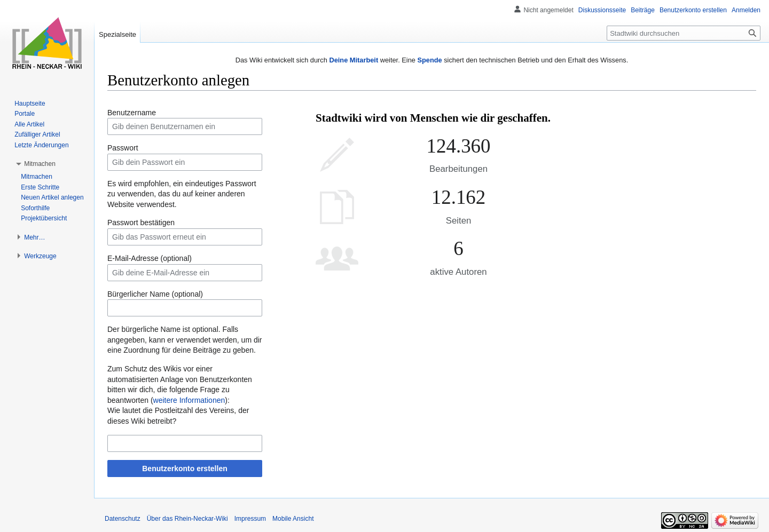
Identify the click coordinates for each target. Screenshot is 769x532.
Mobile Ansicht (293, 519)
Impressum (250, 519)
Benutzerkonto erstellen (185, 469)
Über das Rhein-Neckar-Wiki (187, 519)
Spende (429, 60)
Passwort (123, 148)
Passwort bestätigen (141, 223)
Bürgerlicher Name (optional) (155, 294)
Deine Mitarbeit (354, 60)
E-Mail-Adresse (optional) (150, 258)
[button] (40, 164)
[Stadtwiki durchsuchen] (684, 33)
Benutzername (132, 113)
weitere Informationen (189, 400)
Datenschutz (123, 519)
